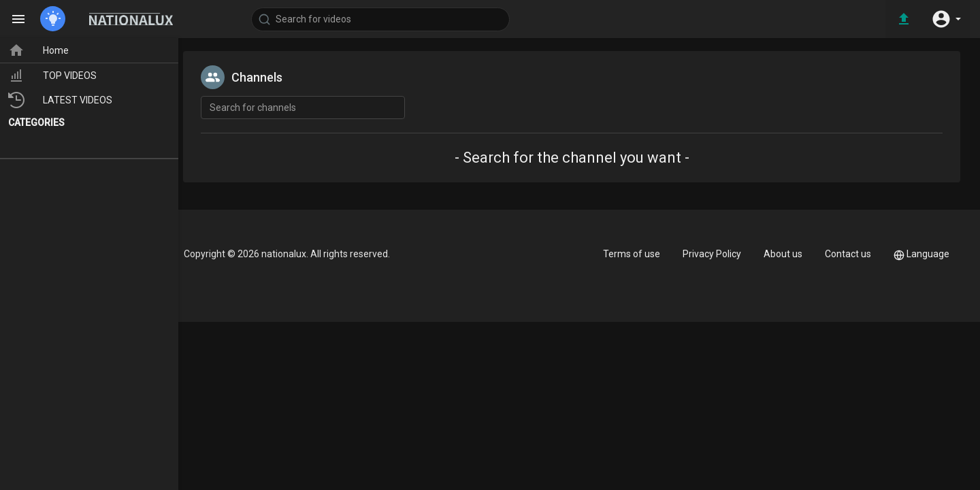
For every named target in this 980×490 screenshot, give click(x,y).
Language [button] (921, 254)
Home (47, 50)
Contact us (848, 254)
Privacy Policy (712, 254)
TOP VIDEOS (61, 76)
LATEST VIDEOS (68, 100)
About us (783, 254)
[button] (946, 19)
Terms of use (632, 254)
